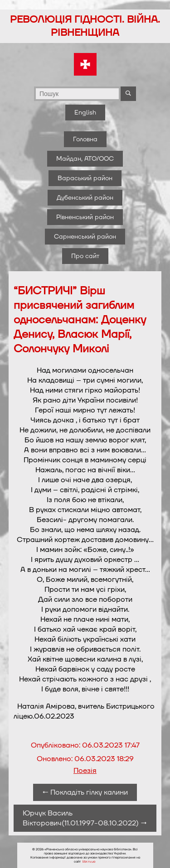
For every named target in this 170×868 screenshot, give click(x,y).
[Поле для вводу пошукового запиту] (77, 94)
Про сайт (85, 256)
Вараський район (85, 178)
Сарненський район (85, 237)
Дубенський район (85, 198)
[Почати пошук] (128, 94)
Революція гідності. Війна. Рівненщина (85, 26)
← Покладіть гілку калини (85, 792)
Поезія (85, 771)
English (85, 113)
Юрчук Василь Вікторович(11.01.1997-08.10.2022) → (85, 818)
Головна (85, 139)
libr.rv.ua (89, 861)
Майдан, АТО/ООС (85, 159)
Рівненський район (85, 217)
